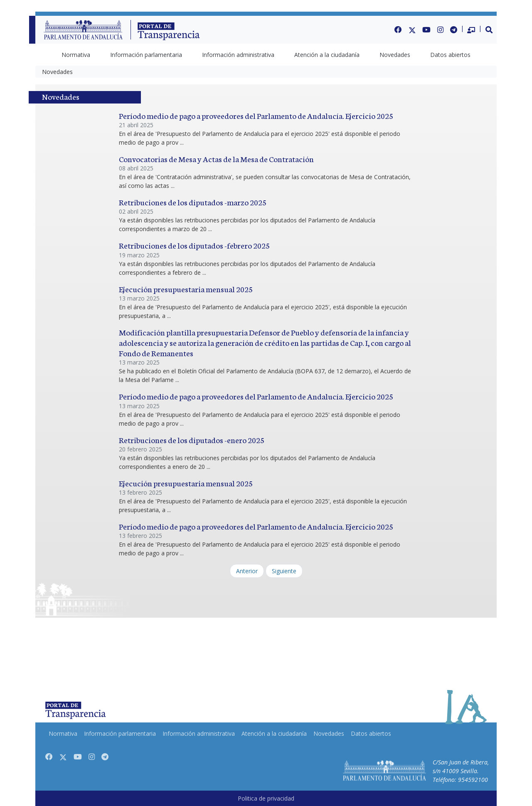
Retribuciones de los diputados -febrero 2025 (194, 245)
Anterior (247, 571)
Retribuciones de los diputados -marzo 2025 (193, 202)
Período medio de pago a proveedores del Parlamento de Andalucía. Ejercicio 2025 (256, 115)
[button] (489, 30)
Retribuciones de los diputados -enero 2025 (192, 440)
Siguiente (284, 571)
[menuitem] (76, 55)
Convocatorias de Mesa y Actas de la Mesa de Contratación (216, 159)
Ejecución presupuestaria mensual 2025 (186, 289)
